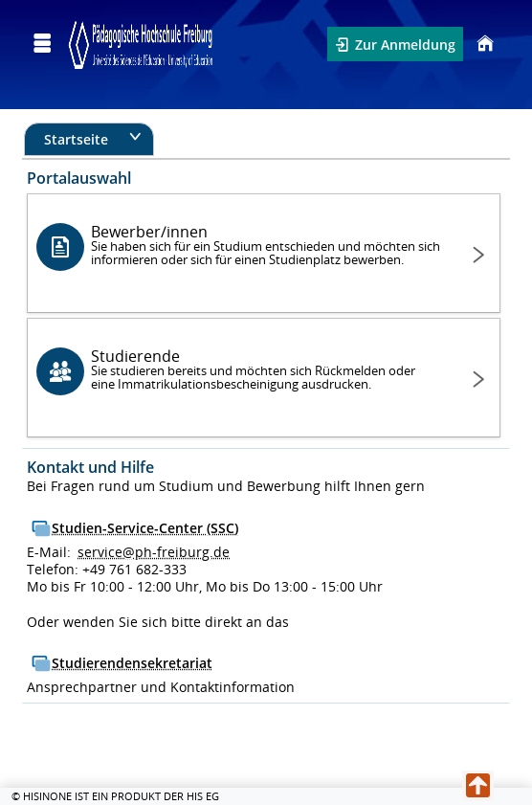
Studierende (266, 369)
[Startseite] (483, 44)
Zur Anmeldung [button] (403, 45)
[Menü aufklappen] (42, 44)
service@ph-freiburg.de (154, 552)
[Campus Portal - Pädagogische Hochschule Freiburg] (141, 44)
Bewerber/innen (266, 245)
